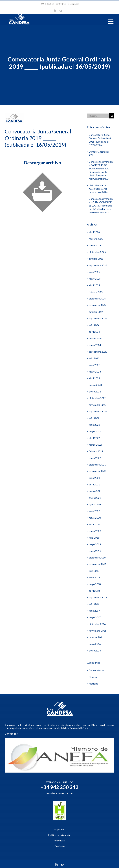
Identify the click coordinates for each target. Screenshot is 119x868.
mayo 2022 (95, 431)
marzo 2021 (95, 491)
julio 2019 (94, 538)
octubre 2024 (96, 312)
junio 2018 (94, 577)
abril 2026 (94, 232)
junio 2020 (94, 511)
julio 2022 (94, 418)
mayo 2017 (95, 617)
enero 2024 (95, 345)
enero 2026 (95, 245)
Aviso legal (59, 840)
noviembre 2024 (98, 305)
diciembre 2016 (97, 624)
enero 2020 (95, 531)
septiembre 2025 (98, 265)
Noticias (93, 684)
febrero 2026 (96, 239)
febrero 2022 (96, 451)
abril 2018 (94, 591)
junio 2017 (94, 611)
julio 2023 (94, 358)
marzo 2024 (95, 338)
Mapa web (59, 829)
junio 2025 (94, 272)
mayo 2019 (95, 544)
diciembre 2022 (97, 398)
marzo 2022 (95, 445)
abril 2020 (94, 524)
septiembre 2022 (98, 411)
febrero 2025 (96, 292)
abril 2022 (94, 438)
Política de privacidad (60, 835)
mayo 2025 (95, 279)
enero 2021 (95, 498)
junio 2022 (94, 425)
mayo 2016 (95, 644)
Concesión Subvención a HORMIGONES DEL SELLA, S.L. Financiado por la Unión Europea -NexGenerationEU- (101, 205)
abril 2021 (94, 484)
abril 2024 (94, 332)
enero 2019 (95, 551)
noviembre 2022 (98, 405)
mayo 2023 (95, 372)
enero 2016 (95, 650)
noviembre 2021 (98, 471)
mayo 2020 (95, 518)
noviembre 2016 (98, 631)
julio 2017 (94, 604)
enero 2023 (95, 391)
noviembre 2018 (98, 564)
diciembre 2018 (97, 557)
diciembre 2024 (97, 298)
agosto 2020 (96, 504)
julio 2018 (94, 571)
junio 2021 (94, 478)
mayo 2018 (95, 584)
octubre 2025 (96, 259)
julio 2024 (94, 325)
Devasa (93, 677)
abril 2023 (94, 378)
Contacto (60, 846)
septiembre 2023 (98, 352)
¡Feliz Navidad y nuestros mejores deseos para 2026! (99, 189)
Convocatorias (97, 670)
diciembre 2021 (97, 465)
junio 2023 (94, 365)
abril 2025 (94, 285)
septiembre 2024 (98, 318)
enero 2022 (95, 458)
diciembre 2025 (97, 252)
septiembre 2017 (98, 597)
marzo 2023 (95, 385)
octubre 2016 (96, 637)
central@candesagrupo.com (68, 4)
